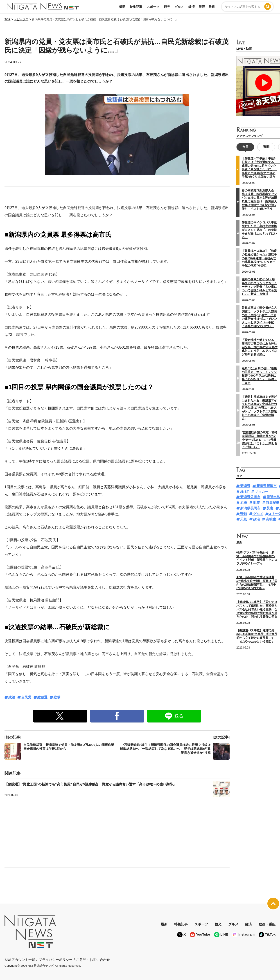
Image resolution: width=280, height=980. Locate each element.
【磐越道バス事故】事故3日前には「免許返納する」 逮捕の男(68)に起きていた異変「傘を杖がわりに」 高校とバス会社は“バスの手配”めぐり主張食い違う (261, 168)
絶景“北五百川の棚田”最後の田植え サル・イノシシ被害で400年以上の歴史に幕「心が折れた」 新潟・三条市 (259, 376)
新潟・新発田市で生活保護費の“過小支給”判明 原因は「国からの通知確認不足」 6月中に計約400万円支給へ (257, 583)
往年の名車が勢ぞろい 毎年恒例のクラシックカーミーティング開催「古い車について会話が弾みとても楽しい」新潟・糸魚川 (259, 287)
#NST (244, 491)
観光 (167, 7)
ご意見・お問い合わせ (93, 960)
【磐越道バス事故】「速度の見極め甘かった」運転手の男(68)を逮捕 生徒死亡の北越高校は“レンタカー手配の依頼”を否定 (259, 258)
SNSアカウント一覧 (20, 960)
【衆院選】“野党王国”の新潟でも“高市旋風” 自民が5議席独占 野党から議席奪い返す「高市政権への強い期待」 (90, 784)
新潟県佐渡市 (250, 497)
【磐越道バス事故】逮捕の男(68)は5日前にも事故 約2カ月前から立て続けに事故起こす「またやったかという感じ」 (257, 636)
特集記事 (136, 7)
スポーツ (153, 7)
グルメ (179, 7)
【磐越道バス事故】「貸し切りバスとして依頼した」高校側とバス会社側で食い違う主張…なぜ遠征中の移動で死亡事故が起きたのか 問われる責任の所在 (257, 609)
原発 (244, 503)
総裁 (57, 697)
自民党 (26, 697)
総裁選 (42, 697)
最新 (122, 7)
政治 (12, 697)
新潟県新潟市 (266, 486)
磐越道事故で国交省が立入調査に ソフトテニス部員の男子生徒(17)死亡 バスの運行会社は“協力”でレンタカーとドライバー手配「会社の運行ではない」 (259, 317)
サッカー (262, 491)
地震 (256, 503)
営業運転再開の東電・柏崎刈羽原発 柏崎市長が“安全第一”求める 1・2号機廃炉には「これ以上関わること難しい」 (260, 440)
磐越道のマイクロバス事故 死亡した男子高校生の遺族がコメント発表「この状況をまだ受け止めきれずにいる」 (261, 230)
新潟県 (245, 486)
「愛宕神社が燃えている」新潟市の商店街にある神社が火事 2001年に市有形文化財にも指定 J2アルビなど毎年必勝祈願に (260, 347)
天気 (244, 519)
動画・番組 (207, 7)
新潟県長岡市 (250, 508)
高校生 (271, 519)
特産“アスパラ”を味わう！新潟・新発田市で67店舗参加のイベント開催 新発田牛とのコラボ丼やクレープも (257, 558)
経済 (192, 7)
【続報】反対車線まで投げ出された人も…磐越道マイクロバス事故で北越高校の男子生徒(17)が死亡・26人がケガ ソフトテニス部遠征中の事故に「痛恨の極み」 (259, 408)
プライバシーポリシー (56, 960)
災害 (270, 508)
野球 (244, 514)
